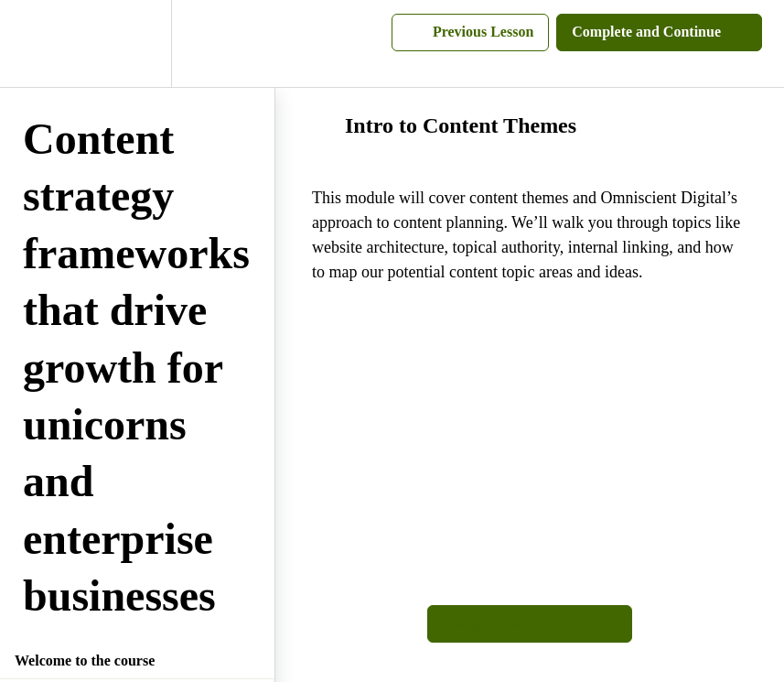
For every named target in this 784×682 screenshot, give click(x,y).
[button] (34, 43)
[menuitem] (137, 43)
